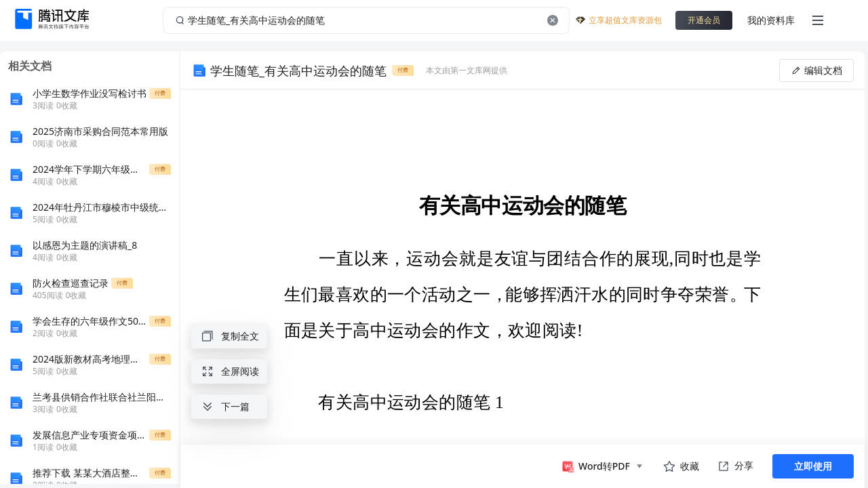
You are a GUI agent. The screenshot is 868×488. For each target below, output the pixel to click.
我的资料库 (771, 20)
